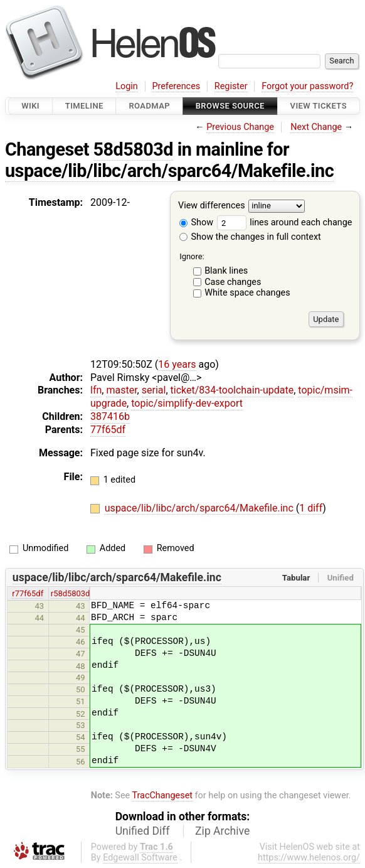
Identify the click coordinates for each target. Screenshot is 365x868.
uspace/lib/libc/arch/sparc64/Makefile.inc (169, 171)
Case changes (233, 282)
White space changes (247, 293)
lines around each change (285, 222)
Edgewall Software (140, 858)
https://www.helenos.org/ (309, 858)
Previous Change (240, 127)
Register (231, 86)
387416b (110, 416)
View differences (212, 206)
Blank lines (226, 271)
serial (154, 390)
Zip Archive (222, 831)
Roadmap (149, 106)
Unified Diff (143, 831)
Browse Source (230, 106)
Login (127, 86)
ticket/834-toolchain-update (232, 390)
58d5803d (133, 149)
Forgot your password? (307, 86)
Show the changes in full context (250, 237)
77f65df (108, 430)
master (121, 390)
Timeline (84, 106)
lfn (96, 390)
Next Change (316, 127)
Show (196, 222)
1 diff (311, 508)
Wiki (30, 106)
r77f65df (28, 593)
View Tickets (319, 106)
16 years (177, 364)
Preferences (176, 86)
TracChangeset (162, 796)
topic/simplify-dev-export (187, 403)
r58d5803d (71, 593)
